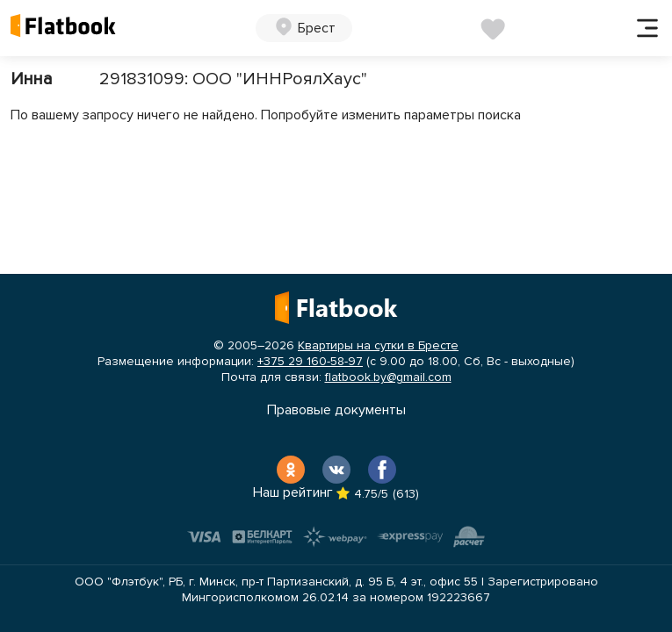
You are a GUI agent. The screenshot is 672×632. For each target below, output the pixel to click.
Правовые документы (336, 410)
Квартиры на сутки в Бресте (378, 345)
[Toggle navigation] (647, 28)
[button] (304, 28)
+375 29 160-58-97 (310, 361)
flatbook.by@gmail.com (388, 377)
